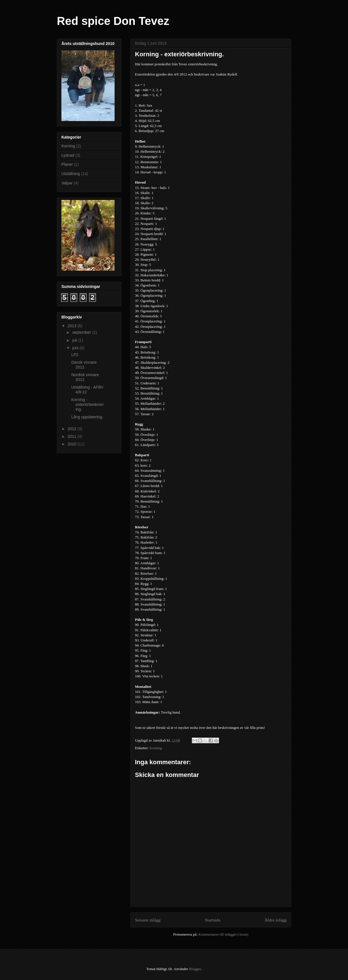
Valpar (67, 183)
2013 (73, 326)
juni (76, 348)
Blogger (195, 969)
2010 (73, 444)
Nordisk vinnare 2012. (85, 377)
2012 (73, 429)
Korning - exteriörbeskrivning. (87, 404)
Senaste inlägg (148, 920)
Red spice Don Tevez (113, 21)
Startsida (213, 920)
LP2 (75, 355)
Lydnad (68, 155)
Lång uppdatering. (87, 417)
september (82, 332)
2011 (73, 436)
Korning (156, 748)
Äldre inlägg (276, 920)
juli (75, 340)
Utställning (71, 174)
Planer (67, 164)
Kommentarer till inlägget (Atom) (223, 934)
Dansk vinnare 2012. (84, 365)
